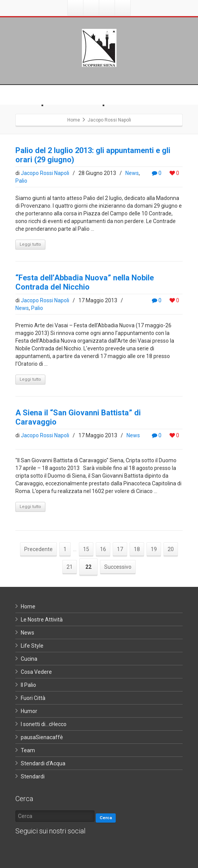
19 (154, 549)
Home (28, 606)
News (132, 173)
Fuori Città (33, 698)
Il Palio (28, 685)
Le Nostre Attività (42, 620)
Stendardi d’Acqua (43, 763)
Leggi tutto (30, 244)
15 (86, 549)
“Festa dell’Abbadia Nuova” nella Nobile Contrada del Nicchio (85, 282)
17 (120, 549)
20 (171, 549)
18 (137, 549)
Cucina (29, 659)
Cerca (106, 818)
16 (103, 549)
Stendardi (33, 776)
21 (70, 567)
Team (28, 750)
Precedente (38, 549)
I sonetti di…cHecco (44, 724)
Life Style (32, 646)
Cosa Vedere (36, 672)
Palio (21, 181)
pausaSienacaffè (42, 737)
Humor (29, 711)
